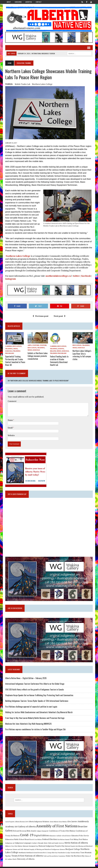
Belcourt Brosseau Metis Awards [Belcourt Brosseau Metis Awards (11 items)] (24, 832)
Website (11, 435)
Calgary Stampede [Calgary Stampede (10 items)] (42, 832)
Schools (8, 351)
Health (53, 351)
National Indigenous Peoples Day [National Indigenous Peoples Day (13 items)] (39, 847)
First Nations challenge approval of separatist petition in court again (31, 707)
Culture (43, 346)
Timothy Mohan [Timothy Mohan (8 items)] (61, 854)
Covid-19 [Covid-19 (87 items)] (21, 836)
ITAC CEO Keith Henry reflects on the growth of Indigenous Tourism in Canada (34, 690)
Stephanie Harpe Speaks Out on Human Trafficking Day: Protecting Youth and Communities (39, 696)
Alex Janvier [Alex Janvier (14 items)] (72, 823)
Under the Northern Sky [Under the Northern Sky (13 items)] (60, 857)
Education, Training (36, 348)
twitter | (76, 276)
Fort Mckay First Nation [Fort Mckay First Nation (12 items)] (70, 840)
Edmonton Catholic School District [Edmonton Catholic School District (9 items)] (54, 837)
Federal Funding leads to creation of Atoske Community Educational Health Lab (59, 360)
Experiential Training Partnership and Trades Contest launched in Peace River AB (15, 360)
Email (10, 427)
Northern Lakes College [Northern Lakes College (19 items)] (79, 850)
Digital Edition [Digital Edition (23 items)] (35, 836)
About (9, 2)
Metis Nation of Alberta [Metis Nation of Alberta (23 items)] (66, 844)
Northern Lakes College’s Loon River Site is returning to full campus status (82, 355)
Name (10, 419)
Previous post (40, 316)
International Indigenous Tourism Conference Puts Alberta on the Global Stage (34, 684)
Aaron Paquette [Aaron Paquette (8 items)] (9, 823)
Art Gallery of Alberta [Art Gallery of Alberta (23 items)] (25, 827)
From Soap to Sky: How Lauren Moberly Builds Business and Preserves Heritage (34, 719)
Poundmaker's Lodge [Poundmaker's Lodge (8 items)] (50, 854)
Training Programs (58, 354)
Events (61, 349)
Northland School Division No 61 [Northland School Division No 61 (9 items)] (23, 854)
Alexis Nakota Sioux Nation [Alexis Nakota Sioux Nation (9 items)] (58, 823)
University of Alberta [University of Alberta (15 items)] (14, 860)
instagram (10, 279)
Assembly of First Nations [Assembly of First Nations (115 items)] (56, 827)
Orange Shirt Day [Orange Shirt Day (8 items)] (39, 854)
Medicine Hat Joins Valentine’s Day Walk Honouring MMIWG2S (28, 724)
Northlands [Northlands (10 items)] (9, 854)
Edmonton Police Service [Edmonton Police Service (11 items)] (74, 837)
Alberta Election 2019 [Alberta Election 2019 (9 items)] (21, 823)
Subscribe (18, 2)
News (15, 349)
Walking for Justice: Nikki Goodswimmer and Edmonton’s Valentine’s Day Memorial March (39, 713)
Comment (12, 401)
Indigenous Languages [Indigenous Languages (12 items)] (13, 844)
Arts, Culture (33, 346)
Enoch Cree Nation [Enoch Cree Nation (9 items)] (27, 840)
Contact (39, 2)
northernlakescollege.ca (58, 276)
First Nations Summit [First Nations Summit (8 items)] (54, 840)
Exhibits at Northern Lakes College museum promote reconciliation (37, 356)
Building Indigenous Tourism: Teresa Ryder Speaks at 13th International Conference (36, 701)
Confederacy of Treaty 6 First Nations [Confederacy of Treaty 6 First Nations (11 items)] (62, 832)
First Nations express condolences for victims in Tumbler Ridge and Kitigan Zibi (35, 730)
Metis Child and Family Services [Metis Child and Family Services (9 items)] (44, 844)
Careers (8, 347)
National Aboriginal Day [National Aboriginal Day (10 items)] (17, 847)
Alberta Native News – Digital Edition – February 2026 (26, 679)
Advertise (29, 2)
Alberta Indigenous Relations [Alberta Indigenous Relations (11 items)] (39, 823)
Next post (59, 316)
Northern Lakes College (42, 84)
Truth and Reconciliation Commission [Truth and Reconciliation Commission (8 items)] (39, 857)
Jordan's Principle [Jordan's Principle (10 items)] (28, 844)
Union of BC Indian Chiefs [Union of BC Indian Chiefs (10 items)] (79, 857)
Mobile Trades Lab (22, 84)
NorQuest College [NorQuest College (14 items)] (60, 850)
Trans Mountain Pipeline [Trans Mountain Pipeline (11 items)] (75, 854)
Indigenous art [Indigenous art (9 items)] (84, 840)
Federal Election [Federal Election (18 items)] (40, 840)
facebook (86, 276)
